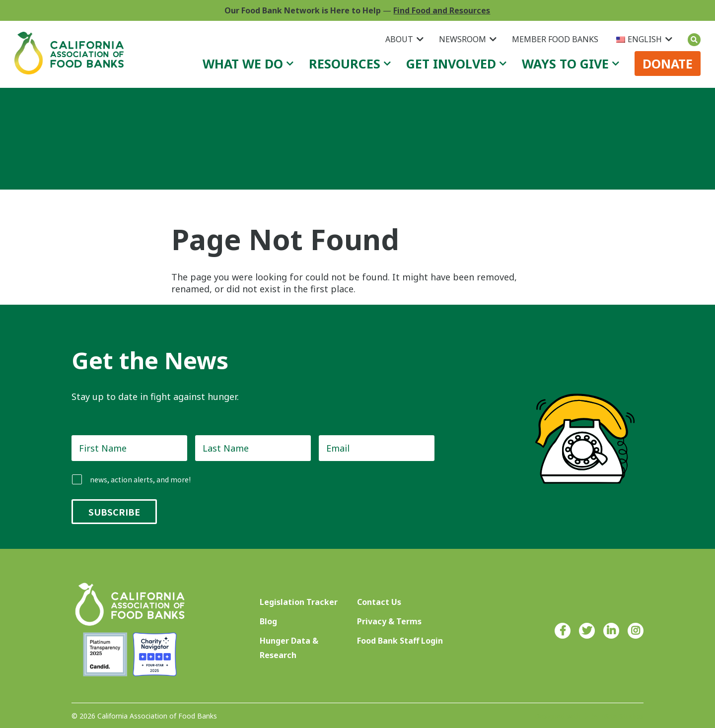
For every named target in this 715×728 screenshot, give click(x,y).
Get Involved (451, 64)
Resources (345, 64)
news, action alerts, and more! (140, 480)
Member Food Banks (555, 39)
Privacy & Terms (389, 621)
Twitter (587, 631)
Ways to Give (565, 64)
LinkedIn (611, 631)
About (399, 39)
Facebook (563, 631)
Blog (268, 621)
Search (694, 40)
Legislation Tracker (299, 602)
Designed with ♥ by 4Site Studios (589, 716)
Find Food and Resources (442, 10)
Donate (668, 64)
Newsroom (463, 39)
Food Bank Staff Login (400, 641)
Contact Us (379, 602)
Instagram (636, 631)
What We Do (243, 64)
